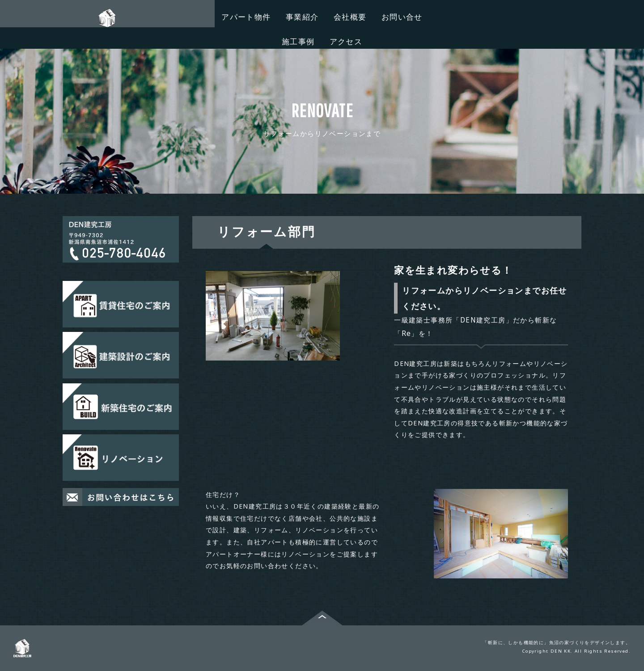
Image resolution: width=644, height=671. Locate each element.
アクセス (346, 41)
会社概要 (350, 17)
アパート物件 (246, 17)
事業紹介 (302, 17)
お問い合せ (402, 17)
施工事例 (298, 41)
